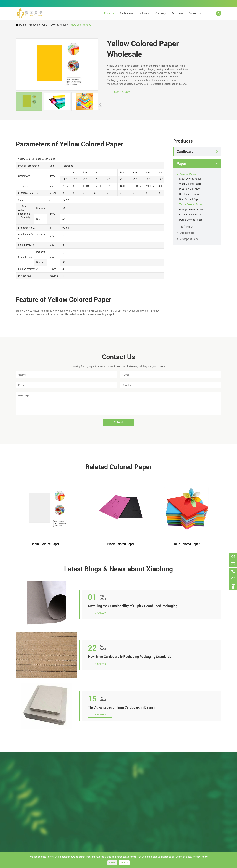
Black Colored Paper (190, 179)
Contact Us (195, 13)
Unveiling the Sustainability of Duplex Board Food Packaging (133, 606)
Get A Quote (122, 92)
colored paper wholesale (153, 77)
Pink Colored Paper (190, 189)
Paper (45, 25)
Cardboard (185, 151)
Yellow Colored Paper (80, 25)
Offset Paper (187, 233)
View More (100, 613)
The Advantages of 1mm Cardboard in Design (121, 707)
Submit (119, 422)
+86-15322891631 (105, 3)
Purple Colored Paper (191, 220)
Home (23, 25)
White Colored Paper (190, 184)
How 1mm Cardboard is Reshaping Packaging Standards (130, 657)
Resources (177, 13)
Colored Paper (58, 25)
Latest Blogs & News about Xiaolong (118, 569)
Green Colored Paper (190, 215)
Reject (112, 863)
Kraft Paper (186, 227)
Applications (127, 13)
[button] (100, 104)
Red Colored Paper (189, 194)
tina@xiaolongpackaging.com (36, 3)
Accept (124, 863)
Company (161, 13)
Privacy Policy (200, 857)
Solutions (144, 13)
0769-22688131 (73, 3)
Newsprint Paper (189, 239)
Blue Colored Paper (190, 199)
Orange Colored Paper (191, 210)
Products (109, 13)
